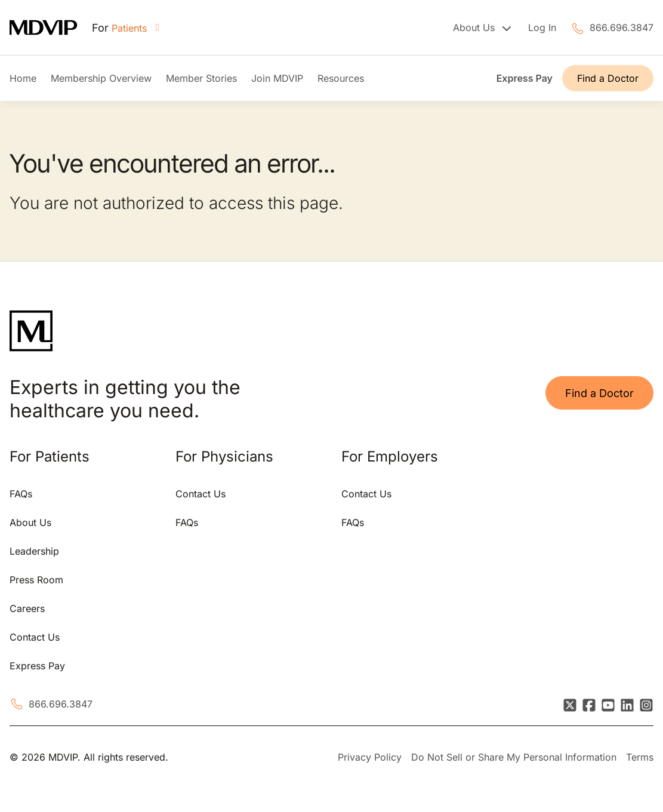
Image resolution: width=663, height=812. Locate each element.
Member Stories (201, 78)
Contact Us (35, 637)
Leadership (34, 551)
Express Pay (525, 78)
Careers (27, 608)
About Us (30, 522)
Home (23, 78)
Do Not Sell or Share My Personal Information (514, 757)
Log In (542, 27)
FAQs (21, 494)
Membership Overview (101, 78)
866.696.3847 (622, 27)
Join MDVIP (277, 78)
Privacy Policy (370, 757)
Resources (341, 78)
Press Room (36, 580)
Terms (640, 757)
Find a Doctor (608, 78)
